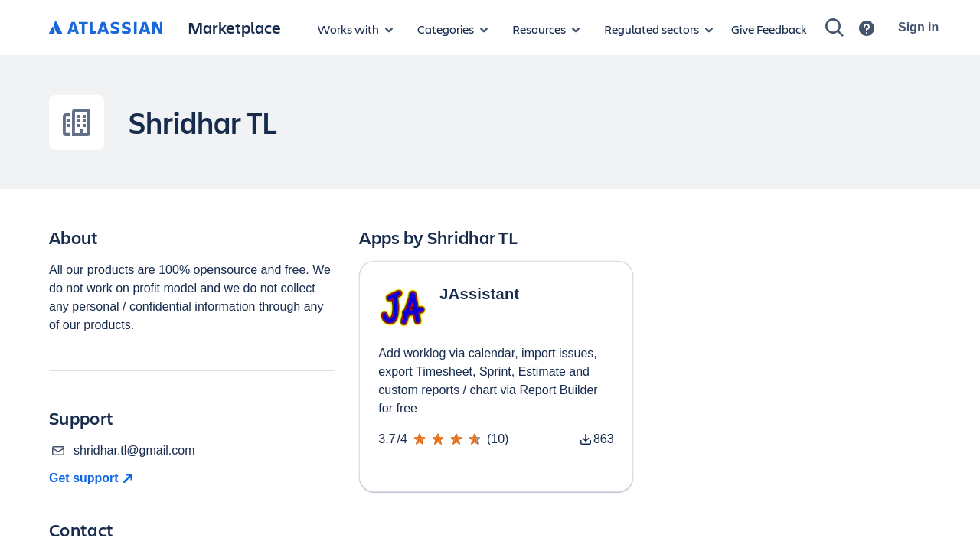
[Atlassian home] (106, 28)
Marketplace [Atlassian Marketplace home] (234, 27)
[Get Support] (93, 478)
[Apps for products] (355, 29)
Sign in (918, 27)
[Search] (835, 28)
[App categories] (452, 29)
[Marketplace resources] (546, 29)
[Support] (867, 28)
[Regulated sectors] (658, 29)
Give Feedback (769, 29)
